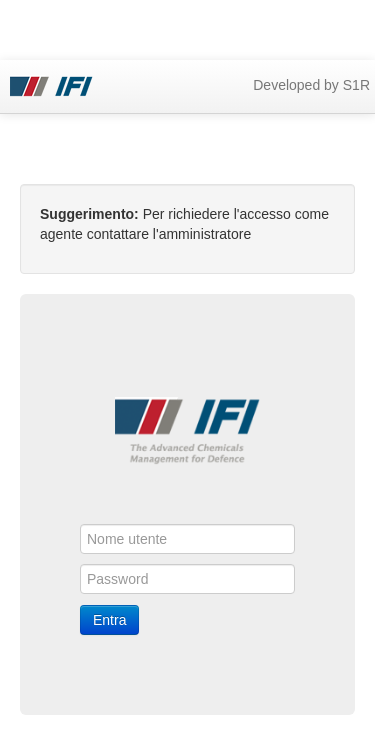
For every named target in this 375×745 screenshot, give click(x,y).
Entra (109, 620)
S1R (356, 85)
